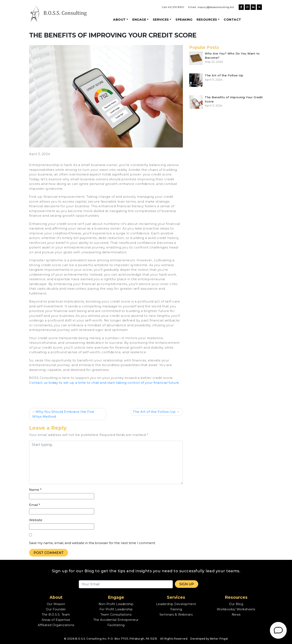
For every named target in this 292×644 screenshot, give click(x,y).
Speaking (184, 20)
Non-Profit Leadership (116, 604)
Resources (207, 20)
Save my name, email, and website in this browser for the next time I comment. (92, 543)
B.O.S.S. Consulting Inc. (91, 639)
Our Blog (236, 604)
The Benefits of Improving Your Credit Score (234, 99)
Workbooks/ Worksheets (236, 609)
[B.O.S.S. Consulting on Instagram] (247, 7)
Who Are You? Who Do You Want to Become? (232, 56)
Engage (139, 20)
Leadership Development (176, 604)
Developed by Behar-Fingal (209, 639)
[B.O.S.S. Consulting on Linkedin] (253, 7)
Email (35, 505)
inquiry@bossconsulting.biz (216, 7)
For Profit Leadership (116, 609)
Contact (232, 20)
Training (176, 609)
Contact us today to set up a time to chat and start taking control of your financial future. (104, 383)
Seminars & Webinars (176, 615)
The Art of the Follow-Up (154, 412)
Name (35, 490)
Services (161, 20)
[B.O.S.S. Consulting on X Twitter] (259, 7)
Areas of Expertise (56, 620)
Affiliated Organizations (56, 625)
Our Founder (56, 609)
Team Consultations (116, 615)
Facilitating (116, 625)
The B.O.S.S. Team (56, 615)
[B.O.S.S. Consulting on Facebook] (241, 7)
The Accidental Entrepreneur (116, 620)
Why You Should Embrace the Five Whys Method (63, 414)
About (119, 20)
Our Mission (56, 604)
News (236, 615)
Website (36, 520)
